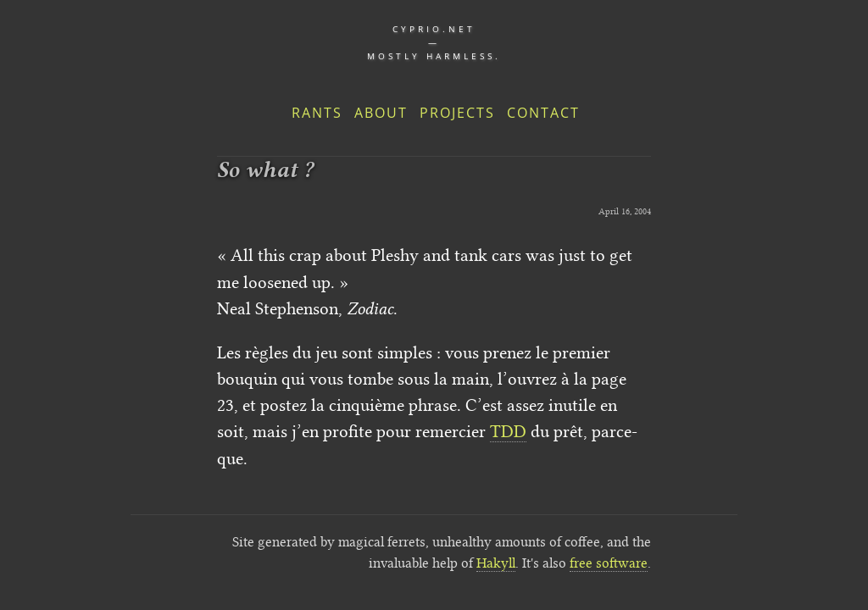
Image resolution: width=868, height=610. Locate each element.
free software (609, 563)
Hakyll (496, 563)
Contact (543, 113)
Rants (317, 113)
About (381, 113)
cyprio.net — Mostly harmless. (434, 42)
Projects (457, 113)
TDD (508, 431)
